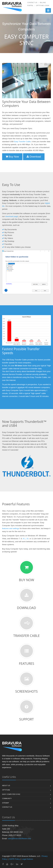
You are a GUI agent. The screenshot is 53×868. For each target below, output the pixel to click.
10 (27, 539)
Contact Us (32, 3)
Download (34, 157)
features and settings (11, 528)
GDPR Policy (14, 859)
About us (6, 786)
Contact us (7, 807)
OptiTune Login (43, 5)
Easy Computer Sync (11, 794)
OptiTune (6, 790)
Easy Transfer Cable (22, 142)
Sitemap (6, 803)
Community (7, 798)
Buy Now (12, 157)
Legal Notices (27, 859)
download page (11, 216)
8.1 (24, 539)
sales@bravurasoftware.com (19, 839)
